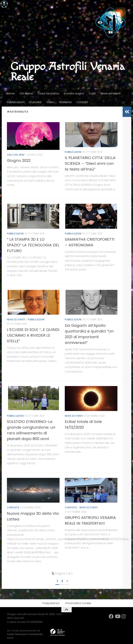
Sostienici (65, 102)
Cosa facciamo (48, 93)
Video (50, 102)
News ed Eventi (110, 93)
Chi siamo (26, 93)
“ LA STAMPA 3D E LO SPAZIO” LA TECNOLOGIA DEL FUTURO (33, 245)
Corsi (92, 93)
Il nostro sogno (74, 93)
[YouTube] (117, 616)
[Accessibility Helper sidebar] (4, 4)
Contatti (82, 102)
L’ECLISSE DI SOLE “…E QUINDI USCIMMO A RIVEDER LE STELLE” (33, 335)
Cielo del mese (16, 155)
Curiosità (35, 102)
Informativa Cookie (78, 602)
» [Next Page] (67, 580)
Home (11, 93)
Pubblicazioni (16, 102)
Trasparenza (51, 602)
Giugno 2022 (19, 160)
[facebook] (111, 616)
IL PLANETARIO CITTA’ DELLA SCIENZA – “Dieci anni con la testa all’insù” (90, 163)
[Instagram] (124, 616)
